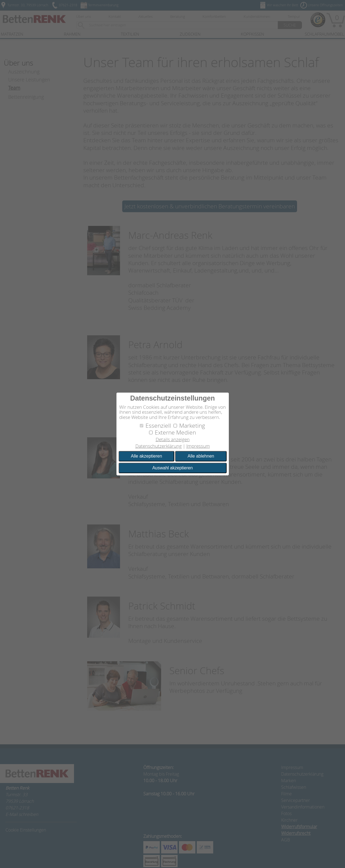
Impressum (198, 446)
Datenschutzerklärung (159, 446)
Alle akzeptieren (147, 456)
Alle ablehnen (201, 456)
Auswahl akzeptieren (173, 468)
